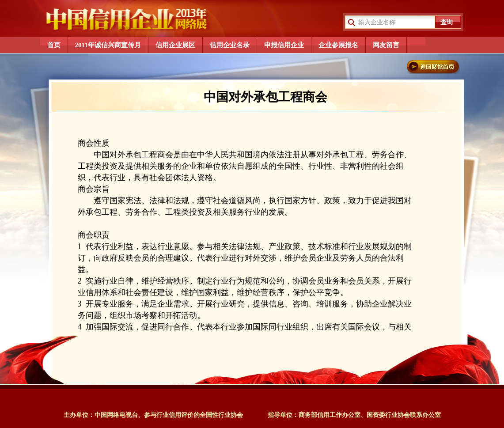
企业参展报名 (338, 45)
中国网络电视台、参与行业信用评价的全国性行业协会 (169, 415)
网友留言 (386, 45)
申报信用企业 (284, 45)
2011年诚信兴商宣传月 (108, 45)
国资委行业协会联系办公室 (404, 415)
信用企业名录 (230, 45)
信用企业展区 (175, 45)
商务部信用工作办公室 (330, 415)
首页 (54, 45)
